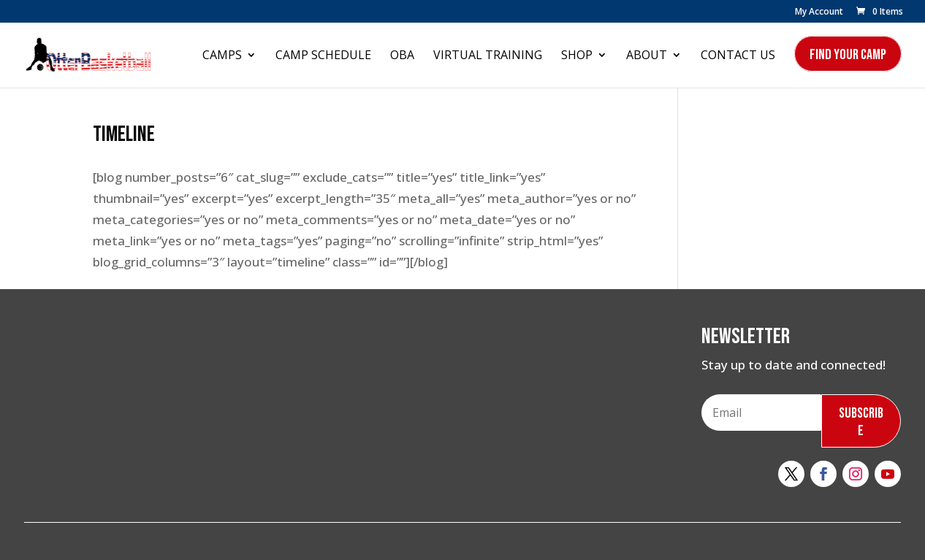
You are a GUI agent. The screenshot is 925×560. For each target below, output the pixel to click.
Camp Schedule (323, 56)
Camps (222, 56)
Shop (577, 56)
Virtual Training (488, 56)
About (647, 56)
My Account (819, 12)
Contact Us (738, 56)
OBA (402, 56)
